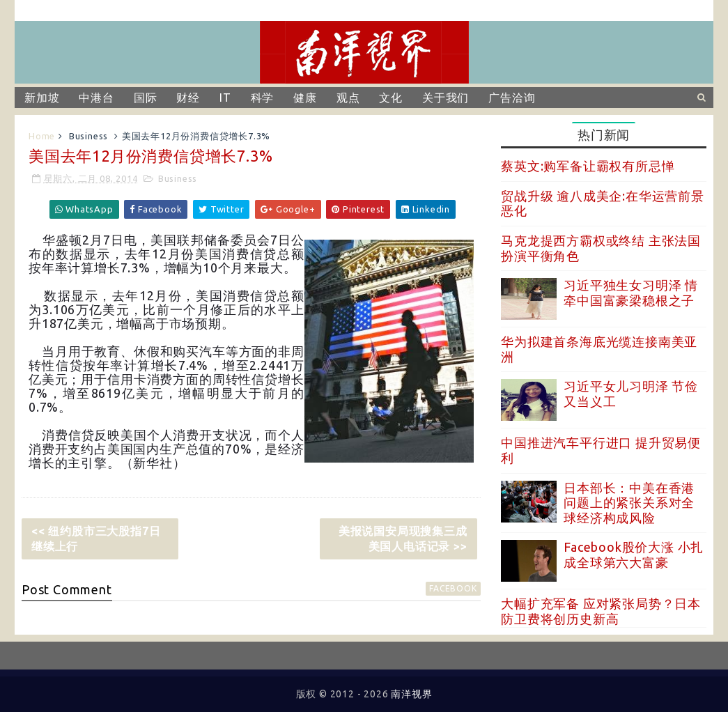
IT (225, 98)
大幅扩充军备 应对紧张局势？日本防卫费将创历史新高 (601, 611)
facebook (453, 588)
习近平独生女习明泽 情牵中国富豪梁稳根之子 (631, 293)
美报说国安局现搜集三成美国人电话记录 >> (403, 539)
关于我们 (446, 98)
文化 (391, 98)
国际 (146, 98)
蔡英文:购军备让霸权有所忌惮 (588, 166)
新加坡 (42, 98)
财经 (188, 98)
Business (88, 136)
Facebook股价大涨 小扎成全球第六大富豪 (634, 555)
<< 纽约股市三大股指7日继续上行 (96, 539)
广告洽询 (512, 98)
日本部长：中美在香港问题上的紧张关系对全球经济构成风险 (629, 503)
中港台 (96, 98)
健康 (305, 98)
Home (42, 136)
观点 (348, 98)
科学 (263, 98)
